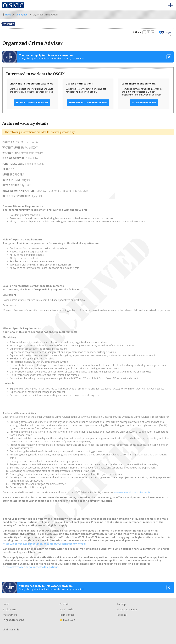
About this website (127, 609)
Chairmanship (88, 635)
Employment (22, 15)
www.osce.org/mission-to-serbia (132, 492)
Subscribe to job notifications (88, 103)
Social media (67, 609)
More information (144, 103)
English (169, 32)
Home (8, 15)
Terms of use (67, 615)
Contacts (64, 604)
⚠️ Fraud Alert (67, 620)
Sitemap (121, 604)
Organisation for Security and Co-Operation (13, 5)
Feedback (122, 615)
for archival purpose (58, 132)
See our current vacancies (32, 103)
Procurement (10, 615)
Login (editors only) (13, 620)
